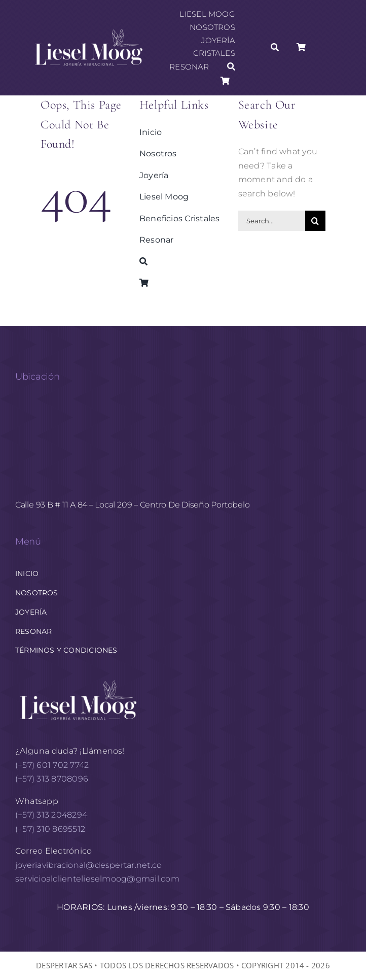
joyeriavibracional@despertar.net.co (88, 865)
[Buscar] (231, 67)
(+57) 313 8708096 (53, 779)
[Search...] (272, 221)
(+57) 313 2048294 (51, 815)
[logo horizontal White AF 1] (79, 679)
